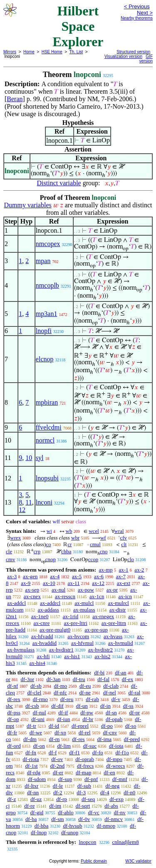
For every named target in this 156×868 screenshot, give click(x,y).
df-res (78, 739)
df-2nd (57, 766)
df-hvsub (72, 826)
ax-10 (49, 583)
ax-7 (121, 576)
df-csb (32, 706)
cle (9, 551)
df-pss (14, 713)
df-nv (120, 812)
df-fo (98, 752)
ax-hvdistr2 (100, 650)
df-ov (57, 759)
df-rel (85, 732)
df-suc (90, 746)
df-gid (37, 812)
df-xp (60, 732)
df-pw (87, 713)
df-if (63, 713)
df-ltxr (31, 786)
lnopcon (87, 842)
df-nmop (106, 826)
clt (124, 544)
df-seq (88, 799)
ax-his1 (72, 656)
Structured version (133, 52)
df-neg (112, 786)
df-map (84, 772)
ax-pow (86, 590)
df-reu (67, 699)
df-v (116, 699)
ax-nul (58, 590)
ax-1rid (71, 616)
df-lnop (39, 832)
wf (103, 538)
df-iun (64, 719)
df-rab (92, 699)
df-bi (99, 673)
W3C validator (138, 861)
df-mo (60, 686)
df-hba (42, 826)
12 (22, 510)
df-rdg (34, 772)
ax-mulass (84, 610)
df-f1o (123, 752)
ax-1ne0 (40, 616)
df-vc (93, 812)
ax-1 (124, 570)
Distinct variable (59, 183)
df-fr (12, 732)
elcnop (45, 359)
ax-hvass (113, 636)
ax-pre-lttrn (114, 623)
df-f (53, 752)
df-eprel (80, 726)
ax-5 (77, 576)
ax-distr (118, 610)
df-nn (33, 792)
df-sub (84, 786)
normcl (45, 440)
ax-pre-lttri (75, 623)
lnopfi (44, 331)
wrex (15, 538)
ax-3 (12, 576)
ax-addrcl (50, 603)
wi (49, 531)
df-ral (135, 693)
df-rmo (40, 699)
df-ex (128, 679)
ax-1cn (97, 596)
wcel (94, 531)
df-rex (14, 699)
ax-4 (55, 576)
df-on (39, 746)
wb (69, 531)
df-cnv (110, 732)
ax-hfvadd (42, 636)
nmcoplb (47, 285)
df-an (120, 673)
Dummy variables (28, 205)
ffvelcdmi (49, 427)
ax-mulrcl (118, 603)
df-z (11, 799)
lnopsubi (47, 478)
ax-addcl (16, 603)
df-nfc (60, 693)
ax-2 (139, 570)
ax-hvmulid (121, 643)
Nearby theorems (137, 18)
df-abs (111, 806)
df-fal (103, 679)
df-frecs (85, 766)
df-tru (79, 679)
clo (131, 559)
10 (29, 458)
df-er (58, 772)
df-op (13, 719)
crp (37, 551)
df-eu (85, 686)
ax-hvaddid (45, 643)
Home (29, 52)
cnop (51, 559)
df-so (131, 726)
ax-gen (30, 576)
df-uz (36, 799)
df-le (58, 786)
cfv (123, 538)
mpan (43, 261)
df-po (107, 726)
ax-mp (106, 570)
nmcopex (48, 244)
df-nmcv (114, 819)
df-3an (53, 679)
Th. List (76, 52)
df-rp (62, 799)
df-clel (34, 693)
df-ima (104, 739)
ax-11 (73, 583)
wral (119, 531)
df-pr (134, 713)
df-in (105, 706)
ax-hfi (43, 656)
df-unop (70, 832)
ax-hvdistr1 (61, 650)
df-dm (30, 739)
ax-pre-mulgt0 (55, 630)
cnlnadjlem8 (125, 842)
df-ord (14, 746)
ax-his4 (37, 663)
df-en (109, 772)
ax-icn (125, 596)
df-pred (132, 739)
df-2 (58, 792)
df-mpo (114, 759)
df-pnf (91, 779)
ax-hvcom (78, 636)
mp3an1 (47, 314)
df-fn (31, 752)
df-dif (57, 706)
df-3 (81, 792)
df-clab (111, 686)
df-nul (40, 713)
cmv (10, 559)
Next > (145, 13)
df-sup (65, 779)
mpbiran (47, 402)
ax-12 (98, 583)
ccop (93, 559)
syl (40, 458)
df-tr (31, 726)
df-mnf (120, 779)
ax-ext (124, 583)
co (48, 544)
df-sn (111, 713)
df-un (82, 706)
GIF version (146, 59)
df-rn (54, 739)
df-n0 (129, 792)
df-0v (84, 819)
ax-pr (112, 590)
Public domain (94, 861)
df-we (36, 732)
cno (104, 551)
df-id (54, 726)
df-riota (31, 759)
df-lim (64, 746)
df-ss (128, 706)
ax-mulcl (84, 603)
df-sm (57, 819)
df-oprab (85, 759)
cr (69, 544)
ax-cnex (32, 596)
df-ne (85, 693)
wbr (75, 538)
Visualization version (123, 56)
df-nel (110, 693)
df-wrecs (115, 766)
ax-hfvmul (82, 643)
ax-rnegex (103, 616)
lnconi (44, 502)
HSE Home (52, 52)
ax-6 (99, 576)
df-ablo (66, 812)
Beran (15, 99)
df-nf (12, 686)
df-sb (36, 686)
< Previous (137, 6)
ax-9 (26, 583)
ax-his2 (102, 656)
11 (28, 502)
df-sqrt (83, 806)
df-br (88, 719)
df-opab (114, 719)
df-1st (31, 766)
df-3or (28, 679)
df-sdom (37, 779)
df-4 (105, 792)
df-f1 (74, 752)
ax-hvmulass (21, 650)
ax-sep (32, 590)
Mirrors (10, 52)
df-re (29, 806)
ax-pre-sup (96, 630)
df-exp (116, 799)
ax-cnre (41, 623)
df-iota (116, 746)
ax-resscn (65, 596)
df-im (55, 806)
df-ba (31, 819)
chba (66, 551)
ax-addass (48, 610)
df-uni (38, 719)
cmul (95, 544)
